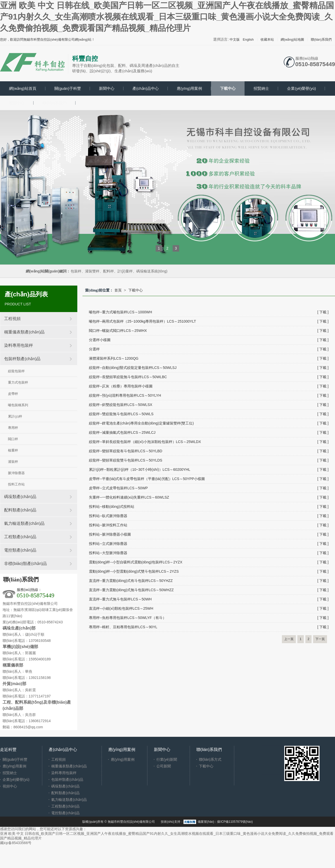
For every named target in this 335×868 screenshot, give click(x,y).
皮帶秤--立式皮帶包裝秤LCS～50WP (118, 488)
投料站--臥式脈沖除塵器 (108, 516)
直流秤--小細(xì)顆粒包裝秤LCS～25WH (121, 608)
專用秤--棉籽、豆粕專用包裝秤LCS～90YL (123, 627)
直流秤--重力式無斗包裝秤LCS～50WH (120, 599)
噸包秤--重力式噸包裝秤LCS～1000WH (120, 312)
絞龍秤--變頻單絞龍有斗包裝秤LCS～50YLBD (126, 451)
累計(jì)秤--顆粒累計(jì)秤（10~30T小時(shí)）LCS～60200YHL (140, 470)
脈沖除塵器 (16, 473)
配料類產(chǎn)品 (20, 510)
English (248, 39)
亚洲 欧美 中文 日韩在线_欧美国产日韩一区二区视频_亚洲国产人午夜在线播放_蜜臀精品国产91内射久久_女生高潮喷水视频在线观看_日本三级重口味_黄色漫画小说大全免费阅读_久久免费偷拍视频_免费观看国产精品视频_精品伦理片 (167, 17)
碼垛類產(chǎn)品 (20, 497)
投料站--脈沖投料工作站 (108, 525)
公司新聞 (164, 766)
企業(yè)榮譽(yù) (301, 88)
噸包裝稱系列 (18, 405)
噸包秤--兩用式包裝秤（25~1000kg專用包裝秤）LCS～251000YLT (143, 321)
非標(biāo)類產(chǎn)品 (26, 564)
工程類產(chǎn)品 (20, 537)
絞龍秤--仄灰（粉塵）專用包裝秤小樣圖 (121, 386)
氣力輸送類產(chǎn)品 (24, 523)
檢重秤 (13, 450)
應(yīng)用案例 (189, 88)
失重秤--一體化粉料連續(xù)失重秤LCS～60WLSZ (129, 497)
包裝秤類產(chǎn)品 (22, 359)
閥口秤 (13, 439)
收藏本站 (267, 39)
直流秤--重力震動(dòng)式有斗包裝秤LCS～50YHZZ (131, 581)
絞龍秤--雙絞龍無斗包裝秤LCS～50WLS (121, 414)
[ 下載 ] (323, 312)
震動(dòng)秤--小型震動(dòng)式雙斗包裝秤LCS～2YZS (134, 571)
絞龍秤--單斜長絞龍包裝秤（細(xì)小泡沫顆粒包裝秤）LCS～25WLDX (145, 442)
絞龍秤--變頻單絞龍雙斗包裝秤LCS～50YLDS (126, 460)
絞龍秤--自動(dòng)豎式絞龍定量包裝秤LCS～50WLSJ (133, 368)
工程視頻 (12, 319)
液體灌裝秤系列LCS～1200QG (114, 358)
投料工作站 (16, 484)
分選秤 (94, 349)
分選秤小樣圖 (100, 340)
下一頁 (320, 639)
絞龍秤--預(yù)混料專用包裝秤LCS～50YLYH (125, 395)
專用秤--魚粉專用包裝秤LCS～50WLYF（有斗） (128, 618)
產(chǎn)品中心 (146, 88)
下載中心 (228, 88)
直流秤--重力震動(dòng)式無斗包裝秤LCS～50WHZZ (131, 590)
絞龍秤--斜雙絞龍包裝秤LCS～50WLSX (121, 405)
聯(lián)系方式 (210, 759)
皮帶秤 (13, 394)
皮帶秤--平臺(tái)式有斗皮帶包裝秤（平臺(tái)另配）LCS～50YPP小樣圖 (147, 479)
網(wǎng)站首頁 (23, 88)
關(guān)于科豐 (68, 88)
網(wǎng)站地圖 (292, 39)
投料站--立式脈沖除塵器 (108, 544)
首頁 (118, 290)
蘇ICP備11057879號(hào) (235, 822)
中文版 (235, 39)
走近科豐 (8, 750)
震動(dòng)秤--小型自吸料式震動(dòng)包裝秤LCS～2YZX (136, 562)
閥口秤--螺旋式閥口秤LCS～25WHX (118, 331)
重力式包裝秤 (18, 382)
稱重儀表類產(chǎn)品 (24, 332)
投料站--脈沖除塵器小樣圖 (110, 534)
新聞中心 (107, 88)
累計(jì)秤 (15, 416)
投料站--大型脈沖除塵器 (108, 553)
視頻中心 (17, 103)
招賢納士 (261, 88)
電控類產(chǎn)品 (20, 550)
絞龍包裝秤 (16, 371)
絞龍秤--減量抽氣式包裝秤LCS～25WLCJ (122, 432)
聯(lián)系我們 (321, 39)
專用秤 (13, 428)
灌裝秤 (13, 462)
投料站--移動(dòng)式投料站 (112, 507)
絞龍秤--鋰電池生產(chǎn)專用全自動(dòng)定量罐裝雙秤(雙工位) (141, 423)
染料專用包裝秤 (19, 345)
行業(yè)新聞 (167, 759)
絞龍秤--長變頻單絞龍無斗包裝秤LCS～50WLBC (128, 377)
